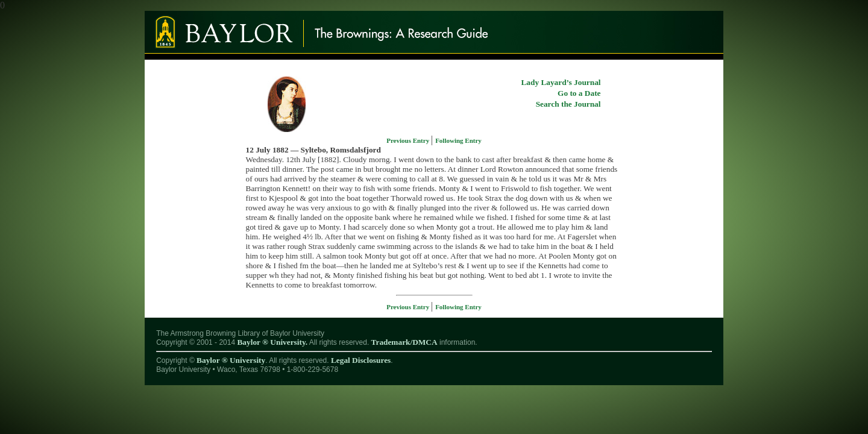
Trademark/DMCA (404, 342)
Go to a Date (579, 93)
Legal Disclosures (361, 360)
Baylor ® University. (272, 342)
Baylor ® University (231, 360)
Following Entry (458, 140)
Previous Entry (409, 140)
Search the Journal (568, 104)
